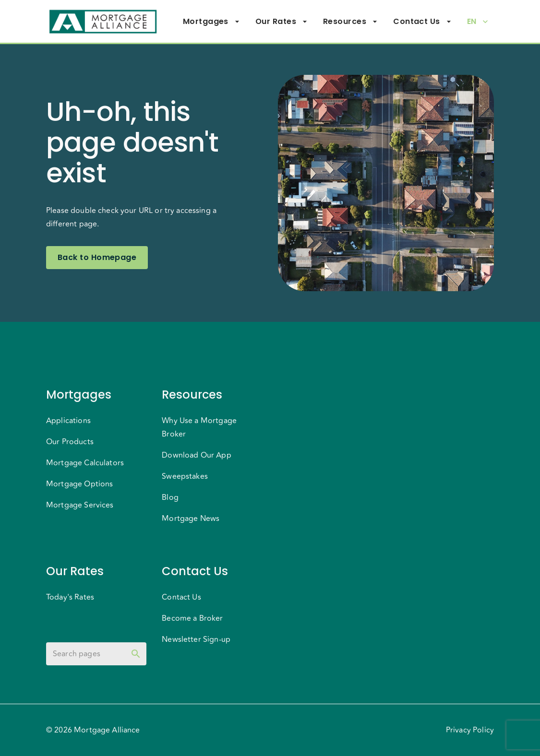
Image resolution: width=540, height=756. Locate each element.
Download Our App (196, 455)
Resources (350, 22)
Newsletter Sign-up (196, 639)
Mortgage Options (79, 484)
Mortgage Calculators (85, 463)
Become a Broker (192, 618)
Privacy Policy (470, 730)
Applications (68, 421)
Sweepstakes (185, 476)
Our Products (70, 442)
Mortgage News (191, 519)
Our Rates (282, 22)
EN (478, 22)
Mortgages (211, 22)
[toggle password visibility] (136, 654)
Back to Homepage (97, 258)
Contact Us (422, 22)
